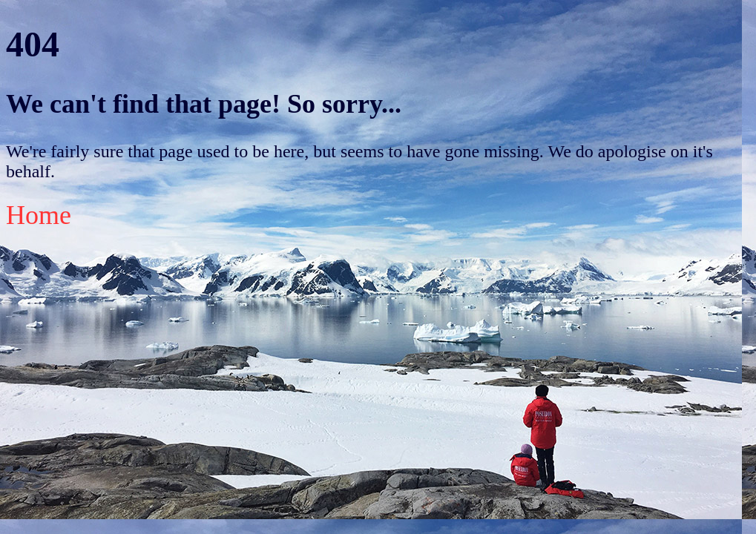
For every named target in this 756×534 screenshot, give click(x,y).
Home (39, 215)
